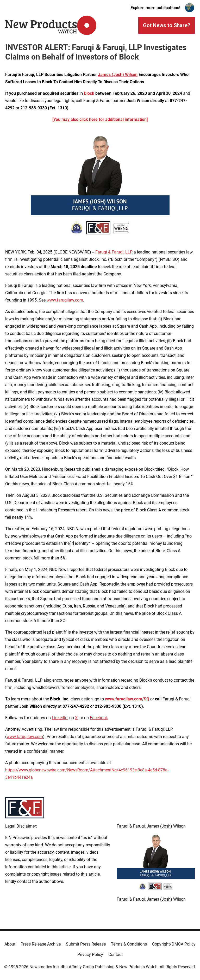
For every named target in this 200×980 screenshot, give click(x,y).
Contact (115, 955)
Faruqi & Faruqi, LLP (114, 252)
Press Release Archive (41, 944)
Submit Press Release (86, 944)
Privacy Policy (90, 955)
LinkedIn (60, 718)
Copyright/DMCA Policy (174, 944)
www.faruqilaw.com (65, 300)
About (10, 944)
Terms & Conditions (129, 944)
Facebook (99, 718)
